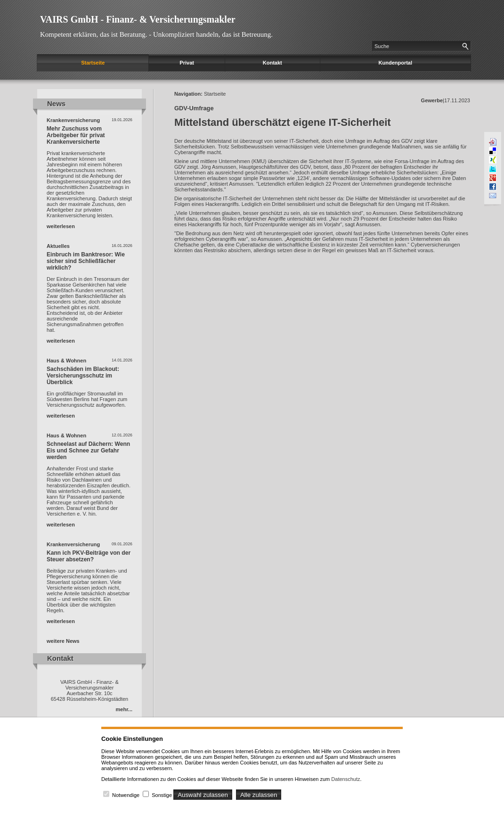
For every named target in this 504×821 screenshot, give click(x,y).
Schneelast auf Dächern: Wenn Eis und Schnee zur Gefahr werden (88, 451)
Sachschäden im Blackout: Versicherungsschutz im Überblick (83, 376)
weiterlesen (61, 226)
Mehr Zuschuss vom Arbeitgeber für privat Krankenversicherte (76, 135)
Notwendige (126, 795)
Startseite (93, 63)
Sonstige (162, 795)
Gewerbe (432, 100)
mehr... (124, 709)
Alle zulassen (259, 795)
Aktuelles (58, 246)
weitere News (63, 641)
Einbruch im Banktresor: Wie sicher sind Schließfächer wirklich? (86, 261)
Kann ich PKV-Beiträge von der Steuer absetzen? (89, 556)
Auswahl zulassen (203, 795)
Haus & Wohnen (66, 361)
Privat (187, 63)
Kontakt (272, 63)
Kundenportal (396, 63)
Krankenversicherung (73, 120)
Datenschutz (345, 779)
